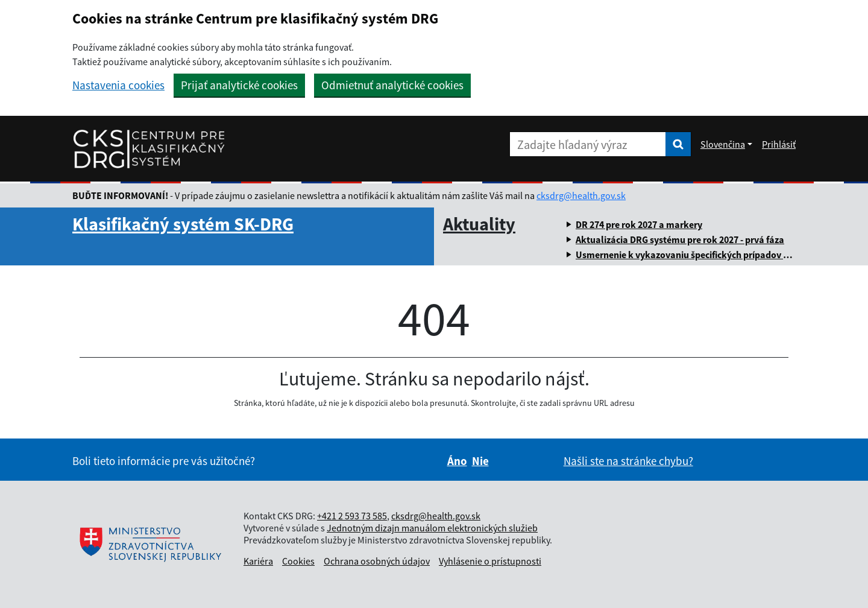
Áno (457, 461)
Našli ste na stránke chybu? (628, 461)
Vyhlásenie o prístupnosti (490, 561)
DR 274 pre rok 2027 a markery (639, 224)
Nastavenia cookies (118, 85)
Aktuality (479, 224)
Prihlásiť (779, 144)
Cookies (298, 561)
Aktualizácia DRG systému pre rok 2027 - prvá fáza (680, 239)
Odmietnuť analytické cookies (392, 85)
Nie (480, 461)
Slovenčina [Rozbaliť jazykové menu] (723, 144)
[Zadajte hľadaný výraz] (588, 144)
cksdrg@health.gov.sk (581, 195)
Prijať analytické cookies (239, 85)
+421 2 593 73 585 (352, 516)
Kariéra (258, 561)
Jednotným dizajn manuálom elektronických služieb (432, 528)
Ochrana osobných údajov (377, 561)
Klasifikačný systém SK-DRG (183, 224)
